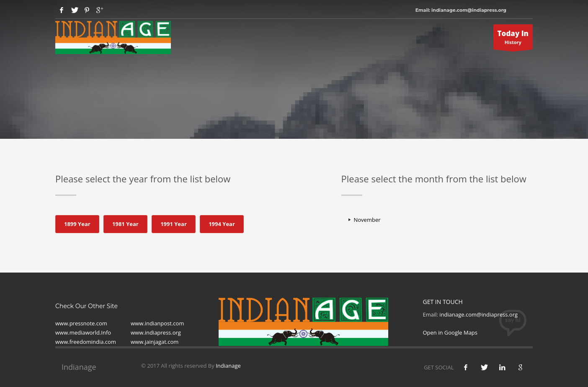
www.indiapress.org (156, 332)
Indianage (228, 366)
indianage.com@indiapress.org (478, 314)
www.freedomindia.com (86, 342)
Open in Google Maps (450, 332)
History (513, 39)
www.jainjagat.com (155, 342)
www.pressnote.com (81, 323)
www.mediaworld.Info (83, 332)
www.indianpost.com (157, 323)
